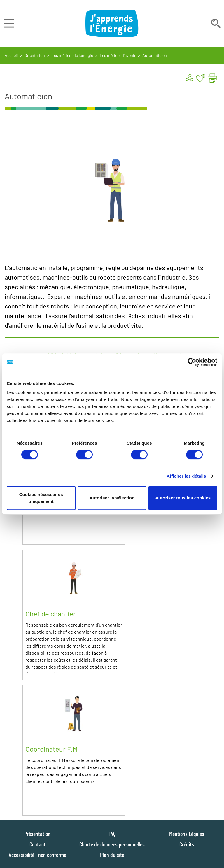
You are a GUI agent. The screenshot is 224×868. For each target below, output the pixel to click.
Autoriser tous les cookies (183, 498)
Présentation (37, 834)
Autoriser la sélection (112, 498)
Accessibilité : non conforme (37, 855)
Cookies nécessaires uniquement (41, 498)
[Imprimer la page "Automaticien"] (212, 78)
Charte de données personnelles (112, 844)
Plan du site (112, 855)
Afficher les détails (186, 476)
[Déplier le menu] (9, 23)
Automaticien (155, 55)
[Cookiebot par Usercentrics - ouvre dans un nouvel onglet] (192, 362)
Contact (37, 844)
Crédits (187, 844)
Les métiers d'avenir (118, 55)
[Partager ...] (189, 78)
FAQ (112, 834)
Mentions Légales (187, 834)
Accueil (11, 55)
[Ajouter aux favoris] (201, 78)
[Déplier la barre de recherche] (216, 23)
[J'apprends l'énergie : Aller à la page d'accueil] (112, 23)
